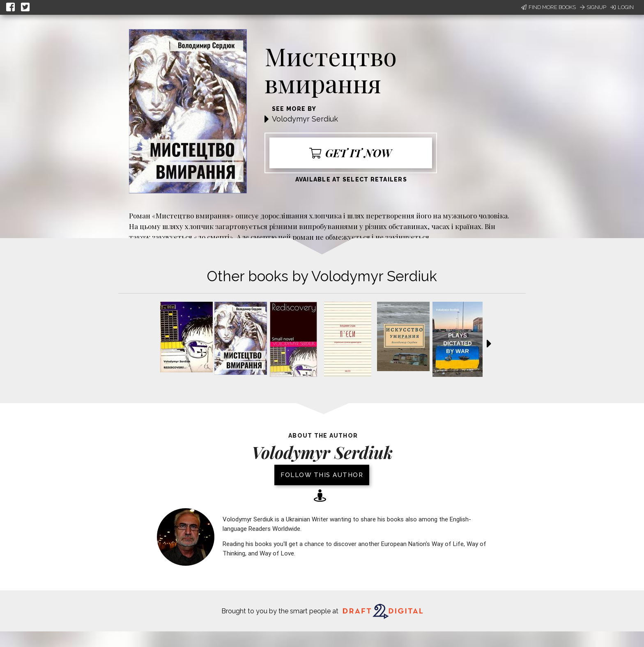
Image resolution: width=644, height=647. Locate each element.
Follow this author (322, 475)
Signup (593, 7)
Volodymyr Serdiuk (305, 119)
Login (622, 7)
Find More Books (549, 7)
